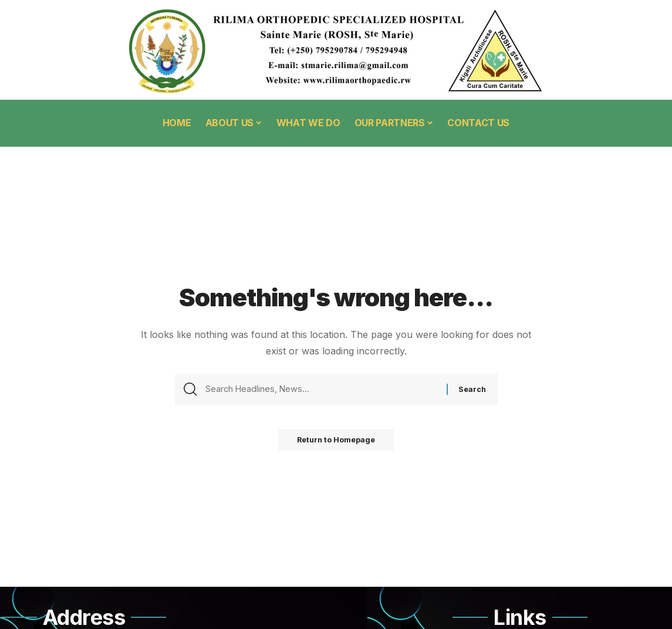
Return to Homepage (336, 444)
